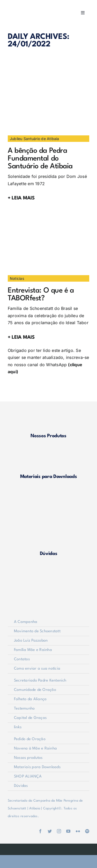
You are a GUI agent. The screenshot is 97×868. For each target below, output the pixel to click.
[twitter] (50, 831)
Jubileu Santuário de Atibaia (35, 139)
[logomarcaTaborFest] (47, 214)
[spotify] (87, 831)
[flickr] (78, 831)
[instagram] (59, 831)
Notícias (17, 278)
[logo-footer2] (49, 570)
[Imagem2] (47, 74)
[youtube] (68, 831)
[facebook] (40, 831)
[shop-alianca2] (49, 493)
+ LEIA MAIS (21, 198)
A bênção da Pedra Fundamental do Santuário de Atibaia (40, 159)
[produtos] (49, 411)
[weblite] (49, 848)
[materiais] (49, 452)
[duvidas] (49, 529)
